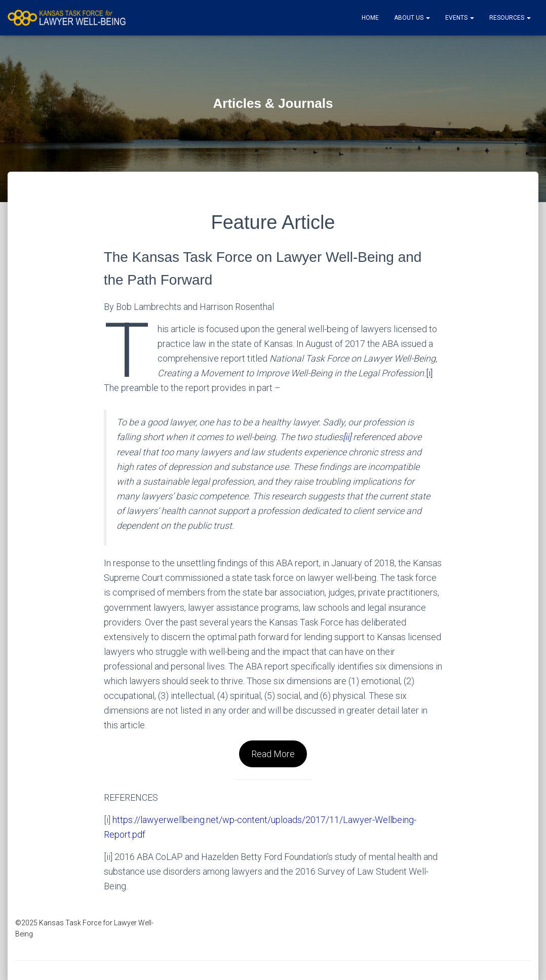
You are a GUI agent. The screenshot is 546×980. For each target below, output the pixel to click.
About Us (412, 18)
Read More (273, 754)
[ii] (347, 437)
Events (460, 18)
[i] (429, 373)
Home (370, 18)
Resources (510, 18)
